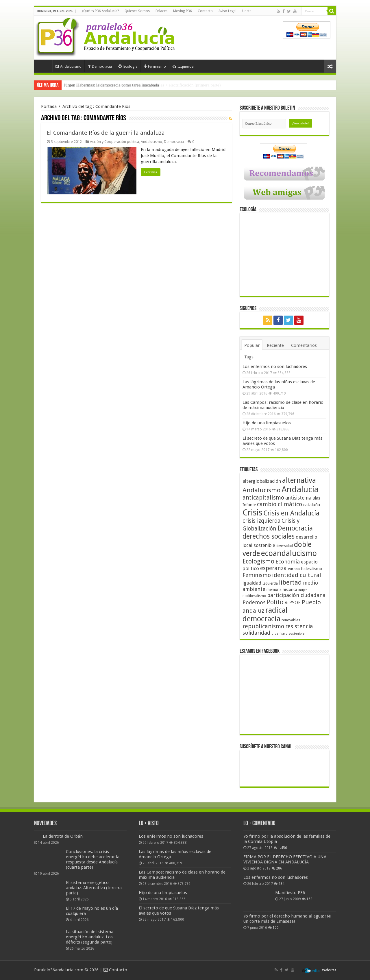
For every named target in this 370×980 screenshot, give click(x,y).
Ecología (128, 66)
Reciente (275, 345)
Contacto (205, 11)
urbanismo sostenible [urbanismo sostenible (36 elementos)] (288, 634)
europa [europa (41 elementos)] (294, 569)
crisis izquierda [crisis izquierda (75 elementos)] (261, 521)
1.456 (283, 848)
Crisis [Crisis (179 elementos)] (252, 513)
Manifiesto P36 (290, 893)
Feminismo (155, 66)
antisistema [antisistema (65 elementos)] (298, 498)
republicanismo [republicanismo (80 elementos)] (263, 626)
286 (279, 868)
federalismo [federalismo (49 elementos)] (311, 569)
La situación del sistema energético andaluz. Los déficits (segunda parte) (90, 937)
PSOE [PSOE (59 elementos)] (295, 603)
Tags (249, 357)
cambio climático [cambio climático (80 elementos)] (280, 504)
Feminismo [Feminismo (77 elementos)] (257, 575)
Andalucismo (69, 66)
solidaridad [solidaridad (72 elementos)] (256, 633)
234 (281, 884)
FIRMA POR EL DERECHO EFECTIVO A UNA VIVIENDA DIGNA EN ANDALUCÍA (285, 859)
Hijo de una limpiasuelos (267, 423)
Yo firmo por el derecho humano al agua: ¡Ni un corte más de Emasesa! (287, 919)
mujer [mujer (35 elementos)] (303, 590)
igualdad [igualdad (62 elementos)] (252, 583)
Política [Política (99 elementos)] (277, 602)
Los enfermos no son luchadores (275, 366)
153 (309, 899)
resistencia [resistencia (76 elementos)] (299, 626)
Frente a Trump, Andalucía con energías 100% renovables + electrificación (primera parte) (142, 85)
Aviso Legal (227, 11)
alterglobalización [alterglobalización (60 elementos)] (262, 481)
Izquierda (183, 66)
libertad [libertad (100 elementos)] (290, 582)
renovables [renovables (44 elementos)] (291, 620)
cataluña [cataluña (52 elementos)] (312, 505)
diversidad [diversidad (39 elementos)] (285, 546)
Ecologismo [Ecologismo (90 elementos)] (258, 561)
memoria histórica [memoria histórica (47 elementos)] (282, 590)
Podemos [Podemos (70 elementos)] (254, 602)
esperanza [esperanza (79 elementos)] (273, 568)
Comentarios (304, 345)
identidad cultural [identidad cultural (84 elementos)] (297, 575)
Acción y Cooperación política (114, 142)
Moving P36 (183, 11)
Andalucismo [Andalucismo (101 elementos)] (261, 490)
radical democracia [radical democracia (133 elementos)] (265, 614)
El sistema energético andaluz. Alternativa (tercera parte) (94, 888)
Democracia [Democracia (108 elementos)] (295, 528)
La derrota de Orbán (63, 836)
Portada (45, 66)
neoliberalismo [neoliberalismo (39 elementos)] (254, 596)
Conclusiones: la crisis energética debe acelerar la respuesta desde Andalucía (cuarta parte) (93, 859)
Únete (247, 11)
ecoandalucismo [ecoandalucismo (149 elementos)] (289, 553)
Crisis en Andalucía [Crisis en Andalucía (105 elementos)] (292, 513)
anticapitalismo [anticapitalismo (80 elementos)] (263, 498)
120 (276, 928)
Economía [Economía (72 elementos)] (288, 562)
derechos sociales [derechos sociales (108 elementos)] (269, 536)
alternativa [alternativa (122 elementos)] (299, 480)
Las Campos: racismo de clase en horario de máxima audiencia (283, 405)
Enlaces (161, 11)
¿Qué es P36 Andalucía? (100, 11)
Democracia (100, 66)
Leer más (151, 172)
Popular (252, 345)
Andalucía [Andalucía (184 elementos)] (300, 489)
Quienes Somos (137, 11)
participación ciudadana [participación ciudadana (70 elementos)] (296, 595)
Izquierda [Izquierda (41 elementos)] (270, 583)
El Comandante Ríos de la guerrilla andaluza (106, 133)
